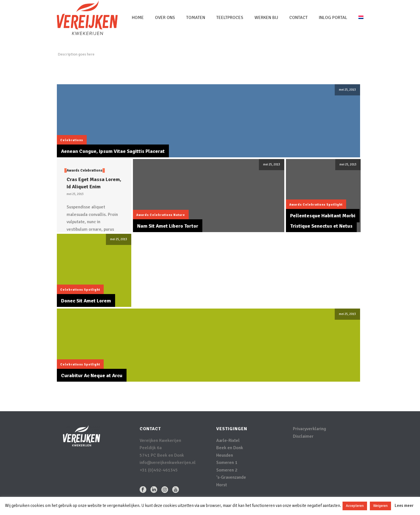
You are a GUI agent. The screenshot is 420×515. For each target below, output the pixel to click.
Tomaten (196, 18)
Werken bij (266, 18)
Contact (298, 18)
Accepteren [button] (355, 506)
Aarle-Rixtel (228, 441)
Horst (222, 485)
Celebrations (72, 140)
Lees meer (404, 506)
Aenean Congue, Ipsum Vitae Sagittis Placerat (113, 151)
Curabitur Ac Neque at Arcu (92, 376)
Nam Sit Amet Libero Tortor (168, 226)
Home (138, 18)
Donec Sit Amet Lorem (86, 301)
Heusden (225, 455)
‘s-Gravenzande (231, 477)
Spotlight (334, 205)
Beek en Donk (230, 448)
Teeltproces (230, 18)
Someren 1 (227, 463)
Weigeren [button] (380, 506)
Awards (73, 170)
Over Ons (165, 18)
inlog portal (333, 18)
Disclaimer (303, 436)
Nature (179, 215)
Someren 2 (227, 470)
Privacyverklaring (309, 429)
